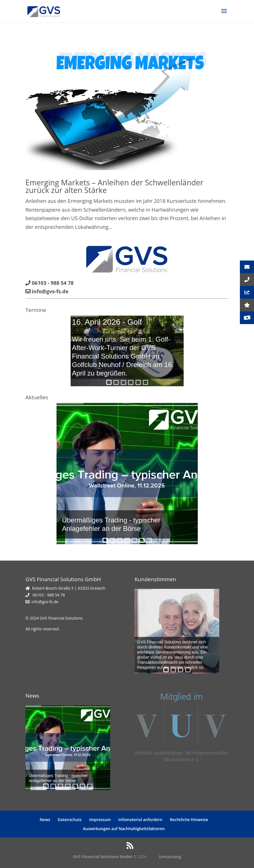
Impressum (100, 820)
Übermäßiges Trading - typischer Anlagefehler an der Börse (111, 524)
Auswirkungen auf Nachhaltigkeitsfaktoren (124, 829)
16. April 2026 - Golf (107, 322)
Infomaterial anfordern (140, 820)
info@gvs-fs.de (45, 602)
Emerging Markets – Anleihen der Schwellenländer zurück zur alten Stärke (114, 186)
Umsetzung (170, 857)
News (45, 820)
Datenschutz (70, 820)
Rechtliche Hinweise (189, 820)
